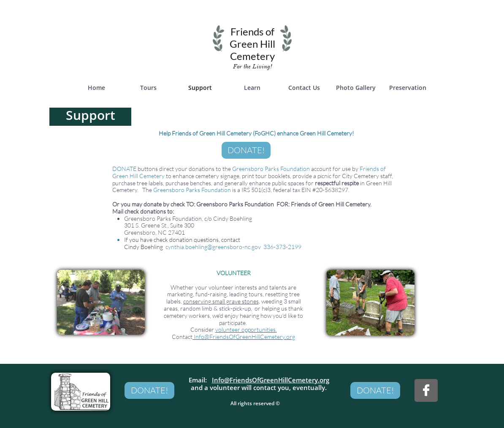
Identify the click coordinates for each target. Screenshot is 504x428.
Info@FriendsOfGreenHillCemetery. (240, 337)
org (291, 337)
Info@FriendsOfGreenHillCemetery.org (271, 380)
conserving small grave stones (221, 301)
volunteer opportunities (245, 329)
